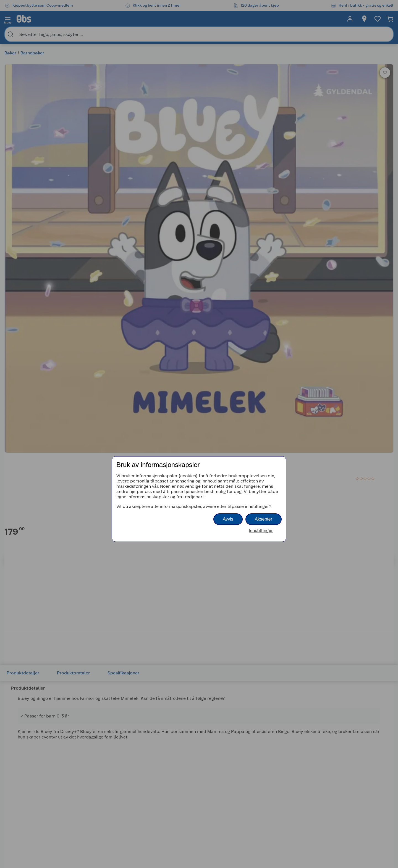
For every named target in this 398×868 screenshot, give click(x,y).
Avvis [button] (228, 519)
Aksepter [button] (264, 519)
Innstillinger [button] (261, 530)
